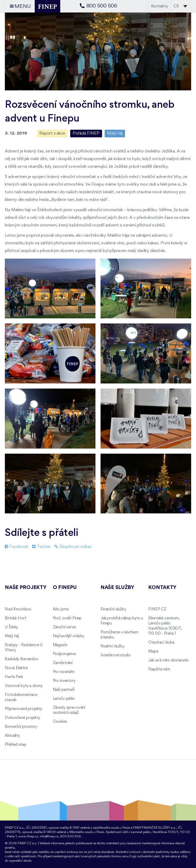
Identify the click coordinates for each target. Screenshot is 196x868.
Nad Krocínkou (18, 609)
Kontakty (160, 6)
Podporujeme (64, 654)
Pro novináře (64, 672)
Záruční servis (64, 627)
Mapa (153, 652)
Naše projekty (26, 588)
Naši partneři (64, 690)
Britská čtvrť (15, 618)
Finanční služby (113, 609)
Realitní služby (113, 646)
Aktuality (12, 736)
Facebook (17, 547)
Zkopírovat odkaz (73, 547)
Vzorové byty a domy (24, 686)
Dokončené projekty (22, 718)
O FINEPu (65, 588)
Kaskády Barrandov (22, 659)
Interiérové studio (116, 655)
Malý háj (115, 133)
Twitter (41, 547)
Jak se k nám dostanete (168, 660)
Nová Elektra (16, 668)
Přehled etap (15, 745)
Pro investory (64, 681)
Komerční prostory (21, 727)
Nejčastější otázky (69, 636)
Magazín (60, 645)
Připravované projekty (23, 709)
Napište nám (159, 669)
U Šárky (11, 627)
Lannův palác (64, 699)
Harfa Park (14, 677)
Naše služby (117, 588)
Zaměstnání (63, 663)
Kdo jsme (61, 609)
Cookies (60, 722)
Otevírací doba (161, 643)
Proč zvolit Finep (67, 618)
